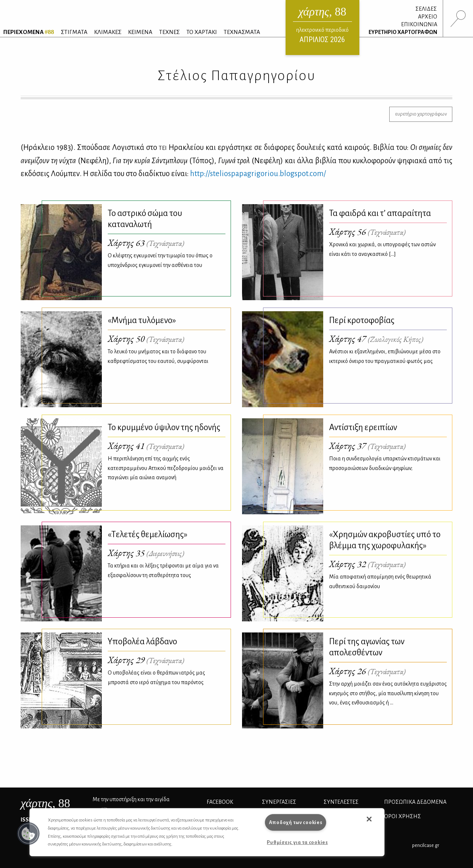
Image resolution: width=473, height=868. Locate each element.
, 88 (45, 803)
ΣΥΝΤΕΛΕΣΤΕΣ (341, 802)
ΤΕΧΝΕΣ (169, 32)
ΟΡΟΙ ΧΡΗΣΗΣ (403, 816)
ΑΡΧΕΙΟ (428, 17)
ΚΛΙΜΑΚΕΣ (108, 32)
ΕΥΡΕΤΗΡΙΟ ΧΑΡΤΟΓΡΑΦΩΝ (403, 32)
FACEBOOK (220, 802)
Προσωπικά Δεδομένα (415, 802)
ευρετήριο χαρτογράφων (421, 114)
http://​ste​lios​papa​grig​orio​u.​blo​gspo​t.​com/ (258, 174)
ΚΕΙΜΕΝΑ (140, 32)
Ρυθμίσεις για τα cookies (297, 842)
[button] (28, 834)
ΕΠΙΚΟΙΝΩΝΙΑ (419, 24)
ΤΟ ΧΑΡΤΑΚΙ (202, 32)
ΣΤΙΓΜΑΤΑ (74, 32)
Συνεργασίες (279, 802)
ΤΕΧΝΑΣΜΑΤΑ (242, 32)
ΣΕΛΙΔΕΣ (426, 9)
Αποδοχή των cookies (296, 822)
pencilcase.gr (426, 845)
